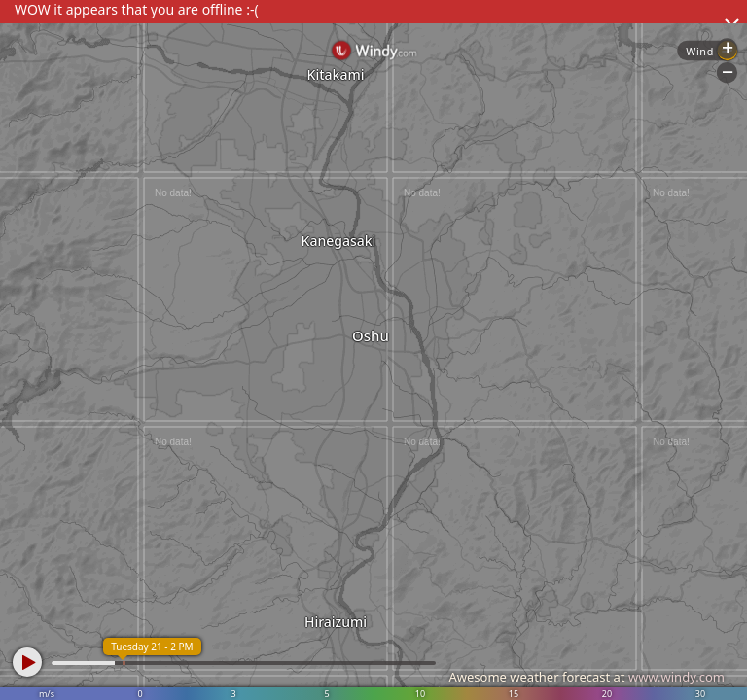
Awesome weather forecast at (587, 677)
